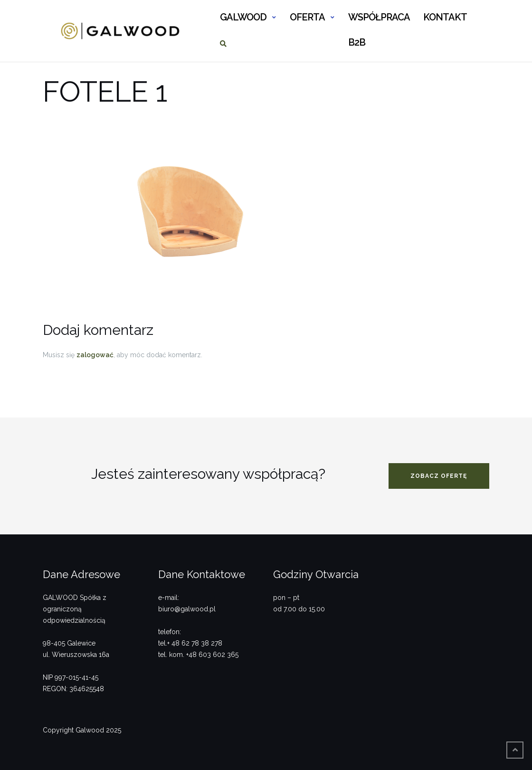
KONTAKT (445, 17)
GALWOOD (243, 17)
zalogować (95, 355)
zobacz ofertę (439, 476)
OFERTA (307, 17)
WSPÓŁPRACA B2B (379, 21)
